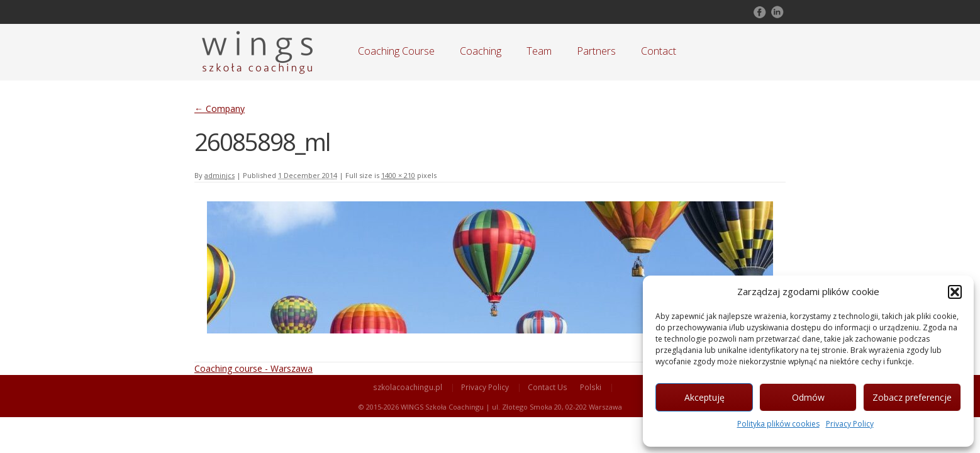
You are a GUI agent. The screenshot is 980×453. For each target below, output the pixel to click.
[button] (955, 292)
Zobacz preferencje (912, 397)
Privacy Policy (850, 424)
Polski (591, 387)
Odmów (808, 397)
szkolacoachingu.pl (408, 387)
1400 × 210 (398, 175)
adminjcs (220, 175)
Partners (596, 51)
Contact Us (548, 387)
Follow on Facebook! (759, 12)
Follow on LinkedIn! (776, 12)
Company (220, 109)
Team (539, 51)
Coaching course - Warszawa (253, 368)
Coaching (481, 51)
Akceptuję (704, 397)
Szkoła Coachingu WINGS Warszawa (257, 52)
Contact (659, 51)
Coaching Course (396, 51)
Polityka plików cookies (778, 424)
